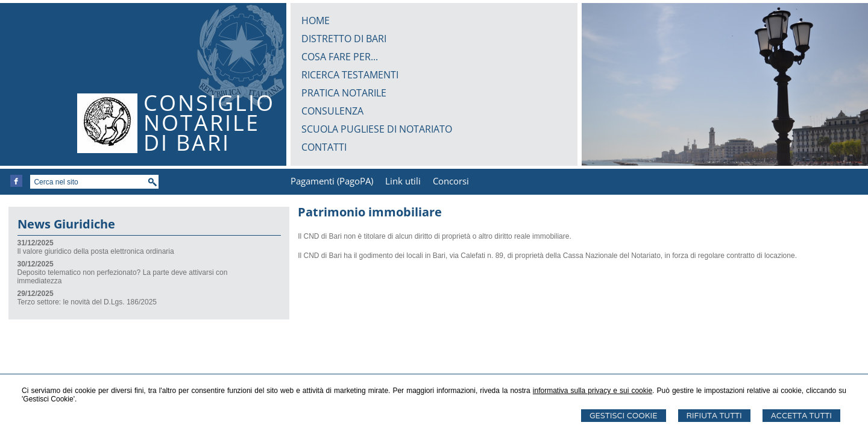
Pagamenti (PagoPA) (332, 181)
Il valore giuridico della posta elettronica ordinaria (96, 251)
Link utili (403, 181)
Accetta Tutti (801, 416)
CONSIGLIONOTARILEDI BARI (209, 123)
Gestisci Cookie (624, 416)
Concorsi (451, 181)
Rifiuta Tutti (714, 416)
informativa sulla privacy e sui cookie (593, 391)
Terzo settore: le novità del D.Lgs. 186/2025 (87, 302)
